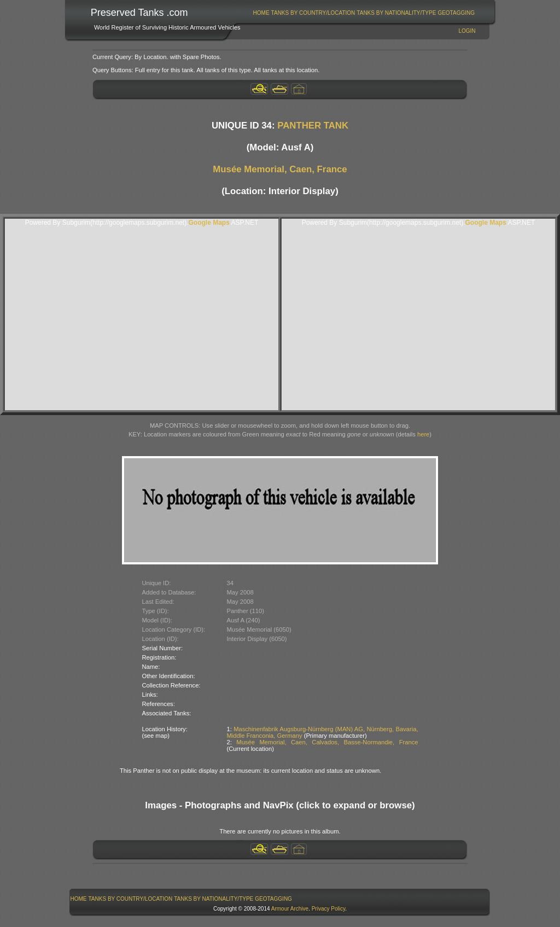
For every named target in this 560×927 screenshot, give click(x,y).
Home (261, 13)
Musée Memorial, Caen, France (280, 169)
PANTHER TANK (313, 126)
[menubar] (364, 13)
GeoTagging (456, 13)
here (423, 434)
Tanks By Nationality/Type (396, 13)
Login (467, 31)
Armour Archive (290, 909)
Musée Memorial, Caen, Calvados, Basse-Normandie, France (327, 742)
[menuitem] (261, 13)
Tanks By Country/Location (313, 13)
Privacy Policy (329, 909)
